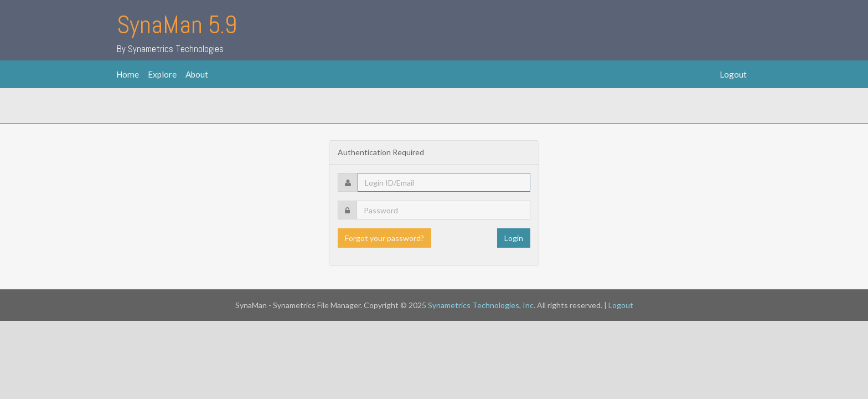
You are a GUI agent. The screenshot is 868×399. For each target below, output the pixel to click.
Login (514, 238)
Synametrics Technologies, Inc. (482, 305)
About (197, 74)
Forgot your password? (384, 238)
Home (128, 74)
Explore (162, 74)
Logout (733, 74)
